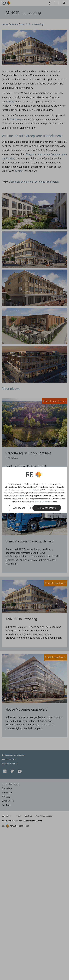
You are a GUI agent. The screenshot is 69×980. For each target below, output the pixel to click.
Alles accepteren (47, 508)
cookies (32, 490)
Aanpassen (19, 508)
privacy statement (42, 501)
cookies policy (21, 496)
